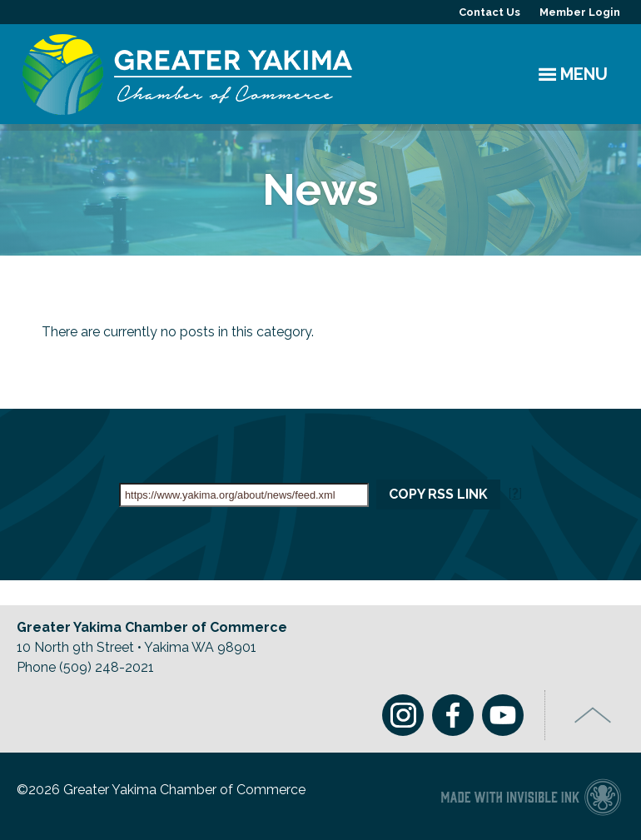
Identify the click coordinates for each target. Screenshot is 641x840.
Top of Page (593, 715)
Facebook (453, 715)
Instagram (403, 715)
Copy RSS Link (438, 494)
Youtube (503, 715)
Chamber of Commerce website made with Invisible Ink (531, 796)
